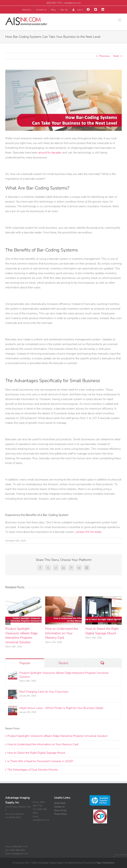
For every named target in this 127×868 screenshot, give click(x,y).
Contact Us (59, 807)
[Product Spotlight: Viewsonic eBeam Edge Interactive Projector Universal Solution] (13, 673)
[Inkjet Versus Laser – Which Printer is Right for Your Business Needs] (13, 708)
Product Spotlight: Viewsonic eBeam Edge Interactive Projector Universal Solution (21, 635)
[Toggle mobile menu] (120, 20)
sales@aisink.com (72, 3)
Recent (63, 663)
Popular (25, 663)
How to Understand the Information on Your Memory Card (62, 633)
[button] (8, 622)
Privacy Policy (61, 814)
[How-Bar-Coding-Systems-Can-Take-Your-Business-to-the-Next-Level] (63, 100)
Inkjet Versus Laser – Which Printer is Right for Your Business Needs (61, 708)
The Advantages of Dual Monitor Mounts (33, 770)
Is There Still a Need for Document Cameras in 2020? (40, 761)
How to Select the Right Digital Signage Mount (102, 631)
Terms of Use (60, 810)
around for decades (50, 153)
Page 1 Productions (105, 863)
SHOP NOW (60, 803)
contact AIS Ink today (88, 532)
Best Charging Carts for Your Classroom (44, 692)
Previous (104, 56)
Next (116, 56)
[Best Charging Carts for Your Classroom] (13, 692)
